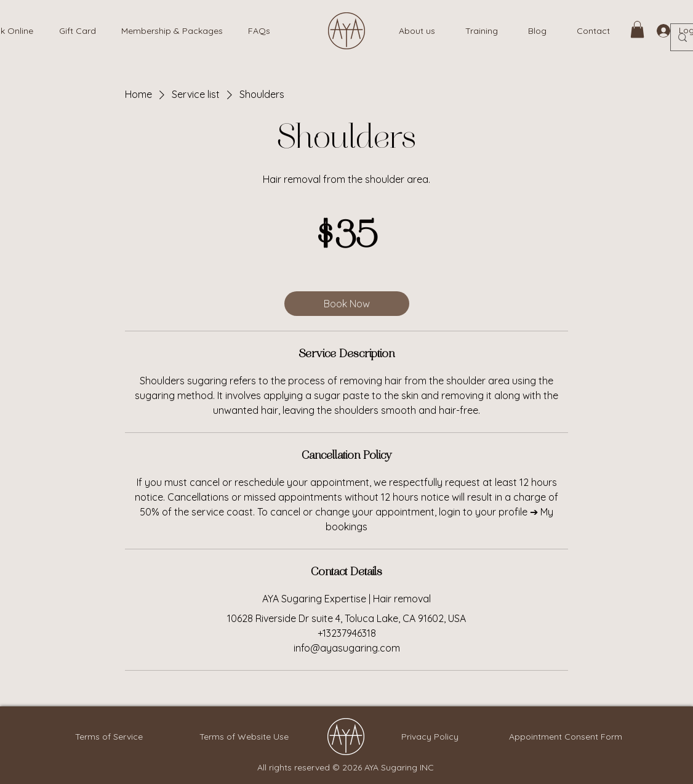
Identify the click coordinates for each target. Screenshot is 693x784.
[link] (637, 29)
